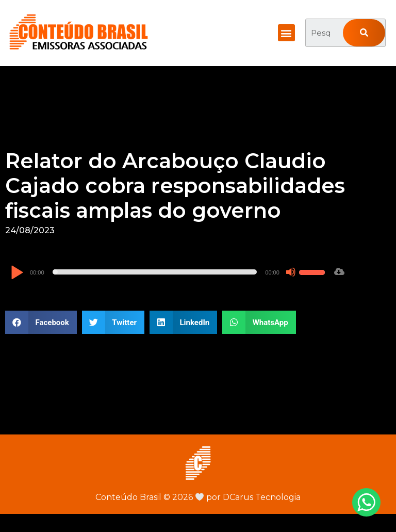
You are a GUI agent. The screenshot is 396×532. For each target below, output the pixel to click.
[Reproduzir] (17, 273)
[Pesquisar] (364, 33)
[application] (169, 272)
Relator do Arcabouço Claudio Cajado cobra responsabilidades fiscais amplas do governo (175, 186)
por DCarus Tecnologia (248, 497)
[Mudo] (291, 272)
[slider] (155, 272)
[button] (286, 33)
